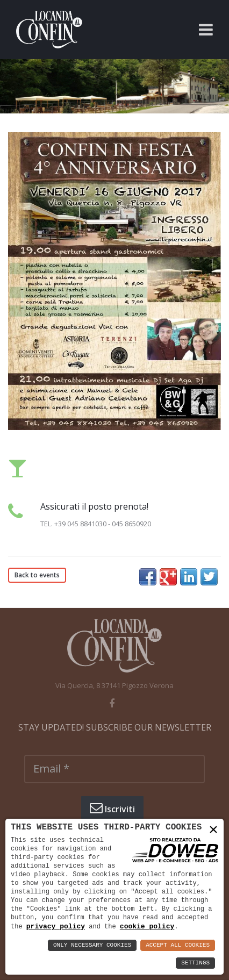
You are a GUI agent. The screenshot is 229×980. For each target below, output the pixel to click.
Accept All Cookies (178, 945)
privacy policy (56, 926)
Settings (195, 963)
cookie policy (147, 926)
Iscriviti (112, 808)
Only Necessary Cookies (92, 945)
